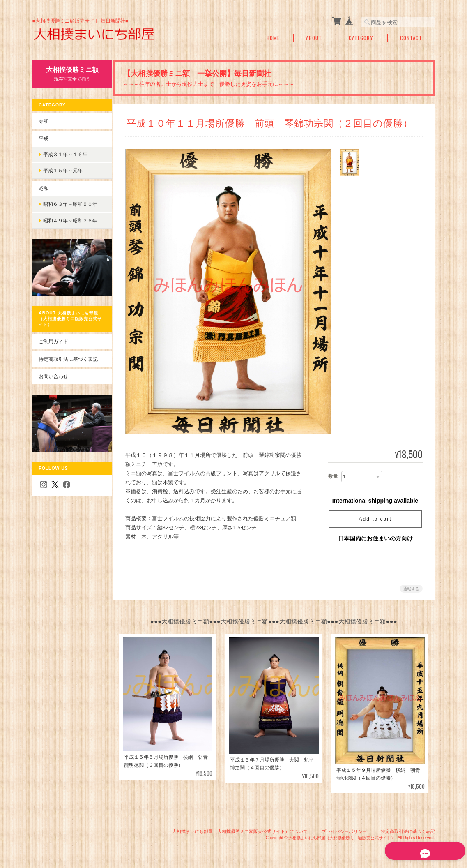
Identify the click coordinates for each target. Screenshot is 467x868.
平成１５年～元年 (63, 170)
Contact (411, 38)
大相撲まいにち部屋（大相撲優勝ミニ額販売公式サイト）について (240, 831)
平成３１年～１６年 (65, 154)
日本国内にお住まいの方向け (375, 538)
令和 (44, 121)
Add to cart (375, 519)
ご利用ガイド (53, 337)
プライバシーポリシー (344, 831)
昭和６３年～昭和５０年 (70, 204)
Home (273, 38)
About (314, 38)
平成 (44, 138)
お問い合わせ (53, 372)
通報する (411, 589)
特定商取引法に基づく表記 (68, 354)
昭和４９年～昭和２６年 (70, 220)
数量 (333, 476)
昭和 (44, 188)
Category (361, 38)
